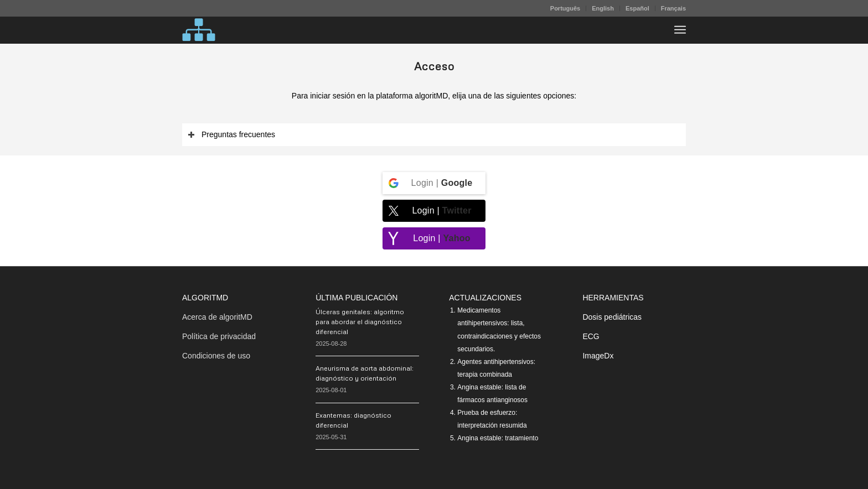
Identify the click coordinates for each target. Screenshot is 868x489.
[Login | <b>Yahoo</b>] (434, 238)
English (603, 8)
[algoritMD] (199, 30)
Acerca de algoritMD (217, 317)
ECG (591, 336)
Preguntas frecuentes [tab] (231, 135)
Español (637, 8)
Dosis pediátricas (612, 317)
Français (673, 8)
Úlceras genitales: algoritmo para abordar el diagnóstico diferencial (360, 322)
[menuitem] (565, 8)
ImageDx (598, 356)
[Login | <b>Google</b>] (434, 183)
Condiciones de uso (216, 356)
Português (565, 8)
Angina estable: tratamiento (498, 438)
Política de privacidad (219, 336)
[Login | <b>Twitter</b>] (434, 211)
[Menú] (680, 30)
